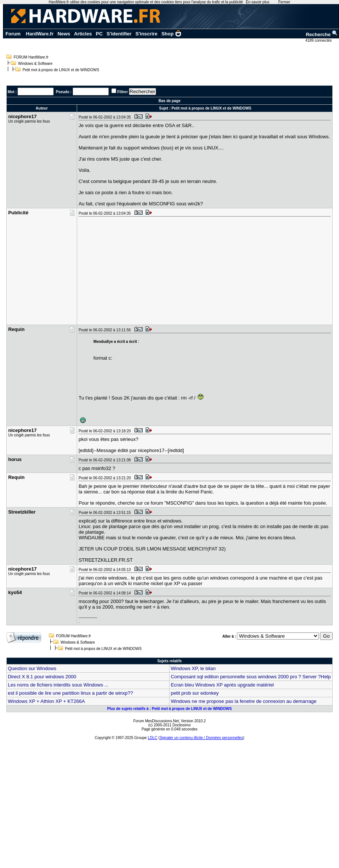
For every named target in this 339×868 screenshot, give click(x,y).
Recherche (322, 34)
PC (99, 34)
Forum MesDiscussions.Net (156, 721)
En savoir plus (258, 2)
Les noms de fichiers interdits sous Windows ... (58, 685)
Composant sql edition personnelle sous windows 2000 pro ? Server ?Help (251, 677)
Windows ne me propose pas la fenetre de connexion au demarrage (243, 701)
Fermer (284, 2)
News (64, 34)
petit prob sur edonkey (195, 693)
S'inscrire (147, 34)
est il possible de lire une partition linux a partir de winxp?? (70, 693)
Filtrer (123, 92)
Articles (83, 34)
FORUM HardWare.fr (31, 57)
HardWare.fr (40, 34)
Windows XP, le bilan (193, 668)
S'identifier (119, 34)
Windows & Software (35, 64)
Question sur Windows (32, 668)
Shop (171, 34)
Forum (13, 34)
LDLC (153, 738)
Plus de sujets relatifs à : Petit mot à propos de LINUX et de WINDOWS (170, 709)
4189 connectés (319, 40)
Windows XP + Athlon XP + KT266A (46, 701)
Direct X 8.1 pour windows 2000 (42, 677)
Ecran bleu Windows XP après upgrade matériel (222, 685)
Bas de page (170, 101)
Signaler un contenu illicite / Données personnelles (201, 738)
